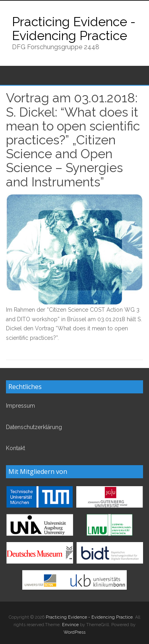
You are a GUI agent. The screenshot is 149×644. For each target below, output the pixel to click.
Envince (70, 625)
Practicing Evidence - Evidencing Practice (74, 29)
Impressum (20, 406)
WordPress (74, 632)
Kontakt (15, 448)
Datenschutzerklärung (34, 427)
